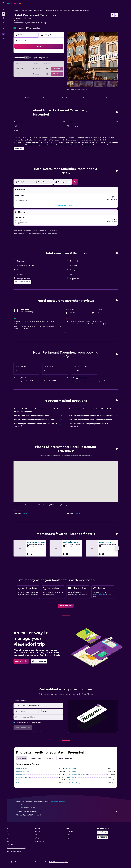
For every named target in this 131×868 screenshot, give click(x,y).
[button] (3, 3)
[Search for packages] (3, 22)
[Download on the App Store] (106, 834)
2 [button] (33, 59)
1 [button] (62, 54)
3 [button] (38, 59)
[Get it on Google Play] (106, 829)
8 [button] (62, 59)
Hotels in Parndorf (26, 777)
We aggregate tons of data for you (70, 808)
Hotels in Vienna (25, 765)
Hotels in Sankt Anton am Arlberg (80, 771)
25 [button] (42, 74)
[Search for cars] (3, 18)
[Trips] (3, 28)
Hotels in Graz (24, 771)
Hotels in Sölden (75, 777)
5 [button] (47, 59)
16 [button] (33, 69)
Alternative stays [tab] (39, 755)
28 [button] (57, 74)
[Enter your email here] (44, 714)
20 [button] (52, 69)
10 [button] (38, 64)
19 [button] (47, 69)
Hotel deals (20, 11)
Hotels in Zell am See (27, 774)
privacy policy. (53, 728)
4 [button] (43, 59)
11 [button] (42, 64)
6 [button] (52, 59)
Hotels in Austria (42, 11)
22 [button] (62, 69)
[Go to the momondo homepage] (14, 3)
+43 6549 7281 (22, 25)
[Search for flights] (3, 9)
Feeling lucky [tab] (54, 755)
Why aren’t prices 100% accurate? (70, 812)
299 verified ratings (37, 28)
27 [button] (52, 74)
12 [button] (47, 64)
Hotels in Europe (30, 11)
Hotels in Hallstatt (75, 768)
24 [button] (38, 74)
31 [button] (38, 79)
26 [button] (47, 74)
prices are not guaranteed (61, 798)
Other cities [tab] (25, 755)
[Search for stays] (3, 14)
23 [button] (33, 74)
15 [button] (62, 64)
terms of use (43, 728)
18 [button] (43, 69)
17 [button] (38, 69)
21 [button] (57, 69)
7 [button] (57, 59)
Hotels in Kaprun (25, 780)
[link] (69, 602)
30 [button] (33, 79)
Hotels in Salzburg (54, 11)
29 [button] (62, 74)
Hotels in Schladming (76, 780)
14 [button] (57, 64)
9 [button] (33, 64)
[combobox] (44, 702)
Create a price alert (102, 591)
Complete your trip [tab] (69, 755)
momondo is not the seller (70, 804)
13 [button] (52, 64)
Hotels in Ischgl (75, 774)
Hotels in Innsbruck (26, 768)
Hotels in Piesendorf (68, 11)
